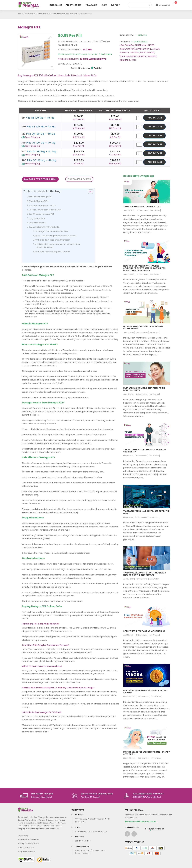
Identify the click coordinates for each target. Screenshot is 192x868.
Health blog (23, 836)
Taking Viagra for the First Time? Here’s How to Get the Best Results (145, 574)
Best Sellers (56, 5)
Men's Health (30, 14)
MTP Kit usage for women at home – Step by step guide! (147, 753)
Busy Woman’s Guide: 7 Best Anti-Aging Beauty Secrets (144, 389)
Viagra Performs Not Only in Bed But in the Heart (146, 512)
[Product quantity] (139, 118)
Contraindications (37, 223)
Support (115, 5)
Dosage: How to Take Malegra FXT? (45, 210)
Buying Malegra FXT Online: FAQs (44, 227)
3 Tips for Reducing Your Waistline (142, 206)
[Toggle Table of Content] (89, 192)
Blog (104, 5)
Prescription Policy (26, 847)
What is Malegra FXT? (39, 201)
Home (21, 14)
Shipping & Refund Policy (29, 840)
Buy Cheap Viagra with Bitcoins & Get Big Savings (145, 691)
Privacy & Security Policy (28, 844)
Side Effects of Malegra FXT (41, 214)
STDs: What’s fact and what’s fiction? (144, 631)
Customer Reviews (79, 179)
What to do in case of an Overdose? (53, 240)
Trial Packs (91, 5)
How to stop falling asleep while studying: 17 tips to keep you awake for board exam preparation (144, 268)
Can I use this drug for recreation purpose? (56, 236)
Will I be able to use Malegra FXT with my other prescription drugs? (58, 246)
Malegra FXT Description (40, 179)
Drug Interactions (37, 218)
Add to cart (155, 118)
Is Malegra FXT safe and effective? (52, 231)
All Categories (74, 5)
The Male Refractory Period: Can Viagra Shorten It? (145, 451)
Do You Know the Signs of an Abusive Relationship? (143, 328)
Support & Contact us (27, 851)
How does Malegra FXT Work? (42, 205)
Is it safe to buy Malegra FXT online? (53, 251)
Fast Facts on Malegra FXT (40, 197)
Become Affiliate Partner (140, 822)
